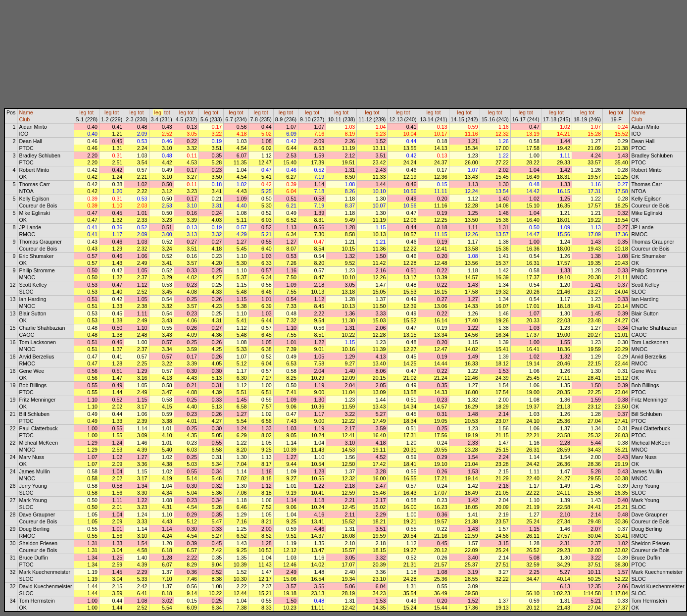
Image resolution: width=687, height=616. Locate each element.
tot (91, 112)
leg (83, 112)
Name (26, 112)
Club (24, 119)
